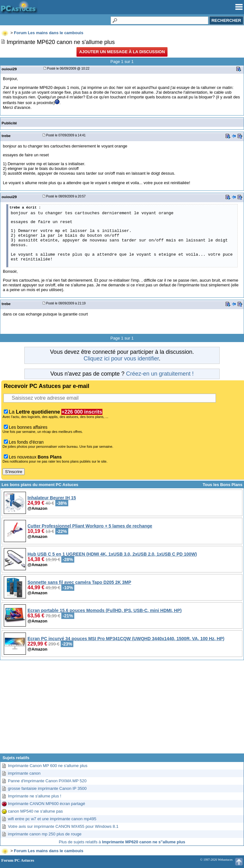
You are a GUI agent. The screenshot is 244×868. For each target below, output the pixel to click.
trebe (6, 136)
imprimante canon (24, 773)
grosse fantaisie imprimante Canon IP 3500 (47, 788)
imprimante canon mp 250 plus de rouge (45, 834)
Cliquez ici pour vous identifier (121, 359)
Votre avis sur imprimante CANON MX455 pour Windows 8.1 (63, 826)
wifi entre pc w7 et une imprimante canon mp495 (52, 819)
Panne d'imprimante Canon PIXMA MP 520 (47, 781)
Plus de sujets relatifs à (122, 842)
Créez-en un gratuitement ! (160, 374)
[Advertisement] (122, 709)
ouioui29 (9, 69)
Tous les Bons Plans (223, 485)
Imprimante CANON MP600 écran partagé (46, 804)
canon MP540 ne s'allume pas (35, 811)
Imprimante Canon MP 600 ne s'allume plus (48, 766)
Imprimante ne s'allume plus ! (35, 796)
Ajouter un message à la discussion (122, 52)
